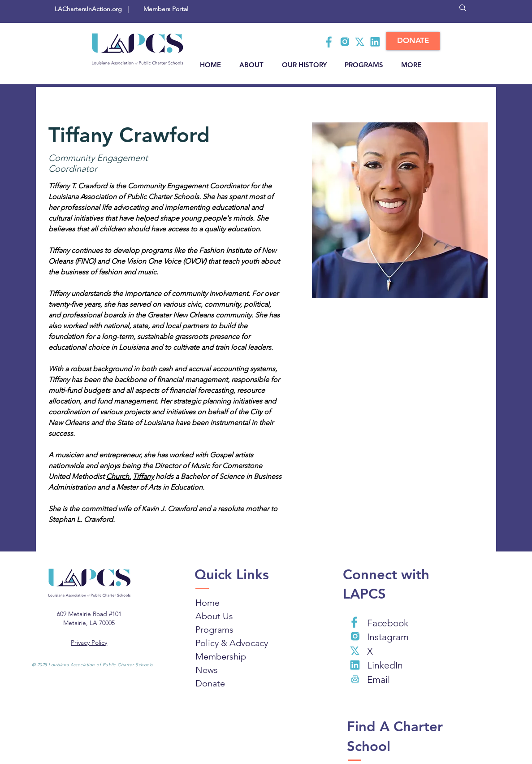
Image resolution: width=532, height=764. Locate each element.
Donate (210, 683)
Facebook (388, 623)
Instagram (388, 637)
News (207, 670)
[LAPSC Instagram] (345, 42)
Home (208, 603)
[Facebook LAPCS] (329, 42)
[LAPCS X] (360, 42)
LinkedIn (385, 665)
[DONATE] (413, 41)
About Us (214, 616)
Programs (214, 629)
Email (378, 679)
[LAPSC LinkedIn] (375, 42)
